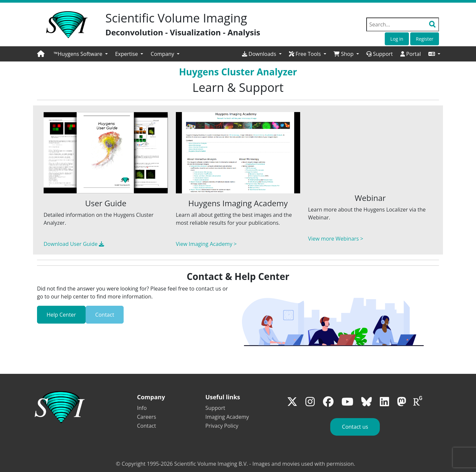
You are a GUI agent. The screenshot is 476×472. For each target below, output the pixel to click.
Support (379, 54)
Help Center (61, 315)
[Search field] (403, 24)
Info (142, 408)
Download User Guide (74, 244)
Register (425, 39)
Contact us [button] (355, 427)
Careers (147, 417)
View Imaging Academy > (206, 244)
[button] (434, 54)
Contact (105, 315)
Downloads (260, 54)
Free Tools (306, 54)
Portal (411, 54)
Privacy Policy (222, 426)
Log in (397, 39)
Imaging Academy (227, 417)
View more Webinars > (336, 239)
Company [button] (163, 54)
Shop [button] (344, 54)
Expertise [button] (127, 54)
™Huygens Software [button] (79, 54)
